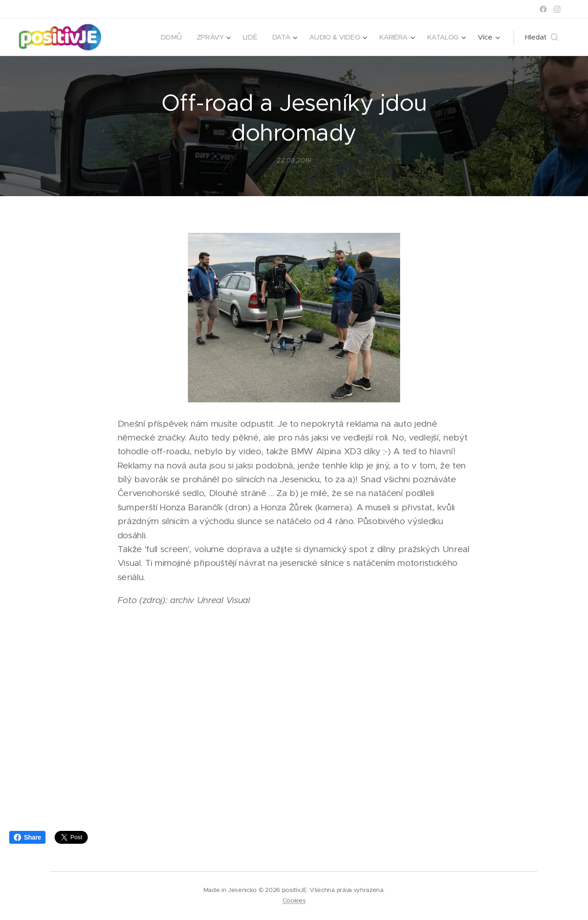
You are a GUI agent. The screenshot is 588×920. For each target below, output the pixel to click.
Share (27, 837)
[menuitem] (167, 37)
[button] (542, 37)
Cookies (294, 900)
